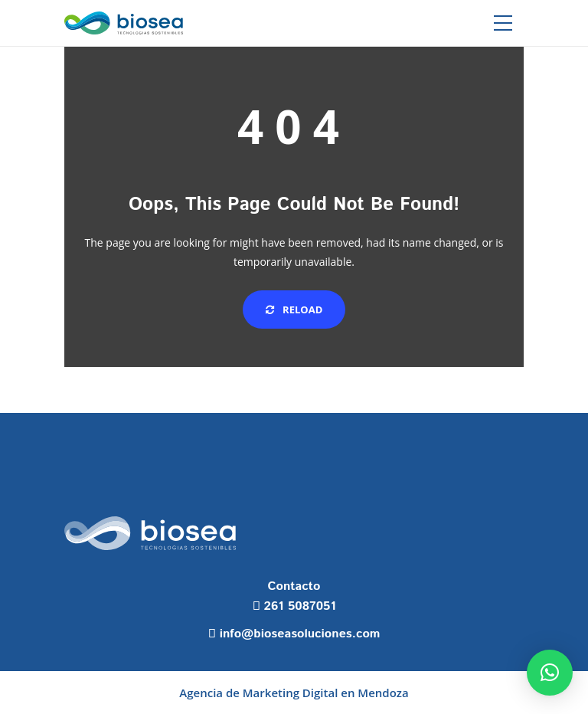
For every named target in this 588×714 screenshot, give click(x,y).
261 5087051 (300, 606)
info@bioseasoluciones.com (300, 634)
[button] (550, 673)
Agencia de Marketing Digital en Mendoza (294, 693)
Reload (294, 310)
